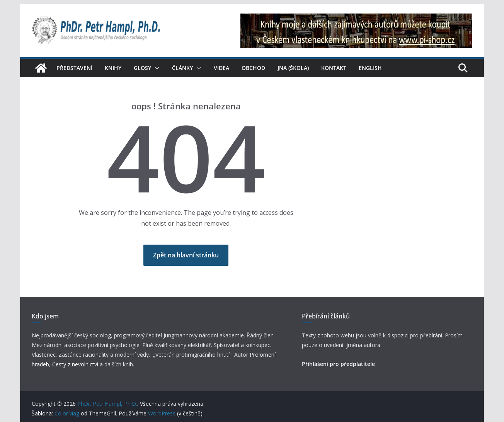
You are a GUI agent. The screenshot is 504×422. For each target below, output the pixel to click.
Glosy (142, 68)
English (370, 68)
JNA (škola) (293, 68)
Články (182, 68)
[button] (155, 68)
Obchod (253, 68)
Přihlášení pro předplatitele (338, 364)
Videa (221, 68)
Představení (74, 68)
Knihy (113, 68)
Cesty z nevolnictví (76, 364)
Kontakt (334, 68)
